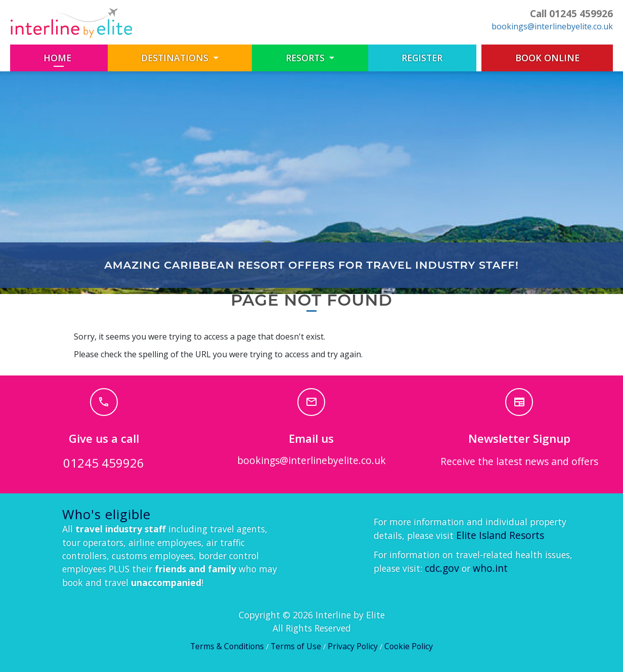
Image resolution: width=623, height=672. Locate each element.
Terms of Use (296, 646)
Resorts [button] (306, 58)
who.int (490, 568)
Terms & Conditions (227, 646)
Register (422, 58)
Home (75, 57)
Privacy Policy (353, 646)
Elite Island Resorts (500, 535)
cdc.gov (442, 568)
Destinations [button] (176, 58)
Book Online (547, 58)
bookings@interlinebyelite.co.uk (552, 26)
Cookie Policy (409, 646)
